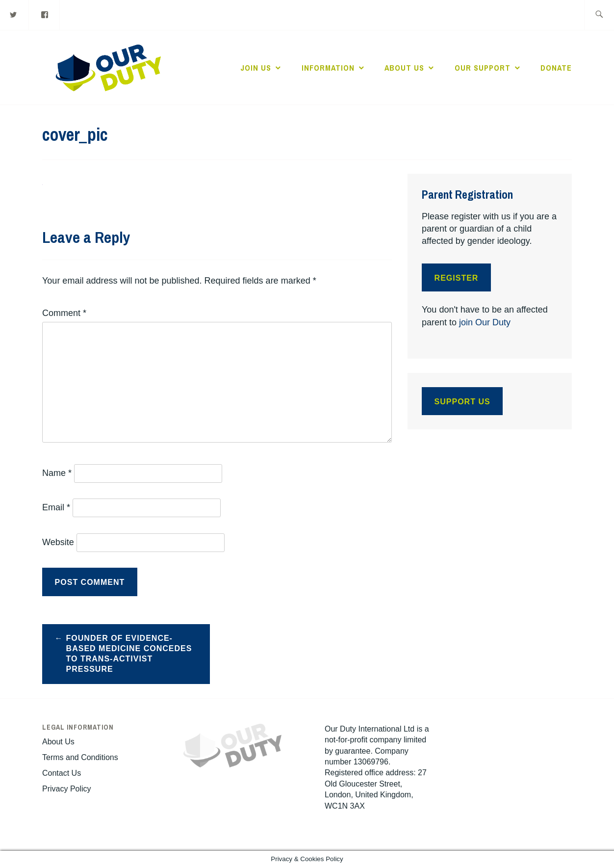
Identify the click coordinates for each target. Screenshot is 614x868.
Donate (556, 68)
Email (56, 507)
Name (57, 473)
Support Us (462, 402)
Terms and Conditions (80, 757)
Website (58, 542)
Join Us (256, 68)
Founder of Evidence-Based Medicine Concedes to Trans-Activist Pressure (129, 653)
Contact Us (62, 773)
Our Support (483, 68)
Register (457, 278)
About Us (404, 68)
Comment (64, 313)
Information (328, 68)
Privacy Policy (67, 789)
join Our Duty (485, 322)
